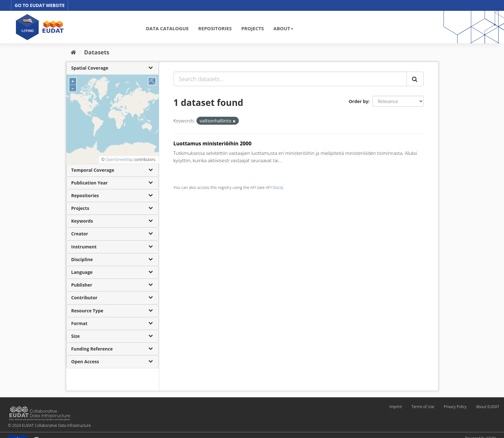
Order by (358, 101)
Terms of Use (423, 407)
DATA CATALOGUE (167, 28)
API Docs (274, 187)
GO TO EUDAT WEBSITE (40, 5)
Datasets (97, 52)
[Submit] (415, 79)
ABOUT (283, 28)
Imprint (396, 407)
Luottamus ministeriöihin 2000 (213, 143)
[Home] (73, 52)
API (253, 187)
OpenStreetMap (119, 160)
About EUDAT (488, 407)
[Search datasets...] (290, 79)
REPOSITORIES (215, 28)
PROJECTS (253, 28)
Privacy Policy (455, 407)
